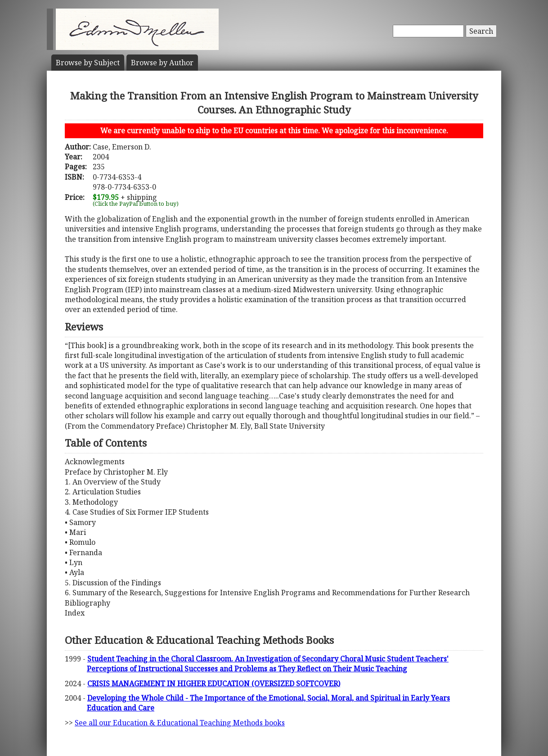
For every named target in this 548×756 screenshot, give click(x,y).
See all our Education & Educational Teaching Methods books (180, 723)
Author (162, 63)
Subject (88, 63)
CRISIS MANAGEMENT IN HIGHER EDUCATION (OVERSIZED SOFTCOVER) (214, 684)
